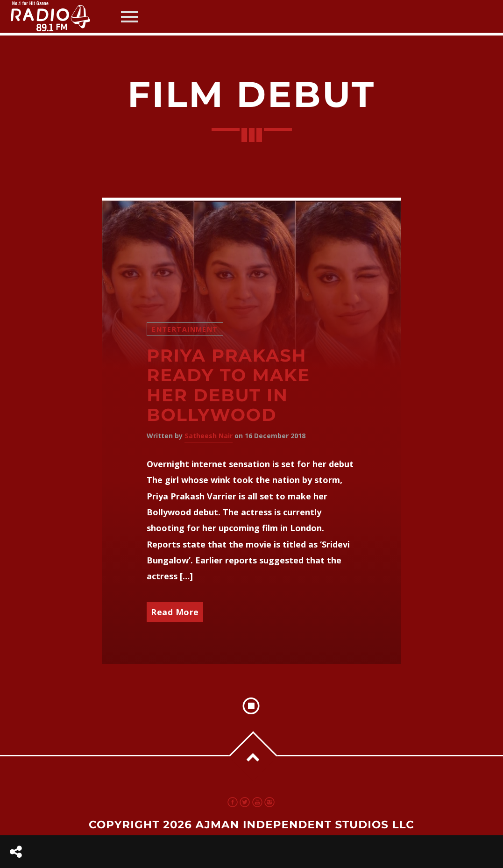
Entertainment (185, 329)
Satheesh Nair (209, 436)
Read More (175, 612)
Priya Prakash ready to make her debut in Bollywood (228, 386)
